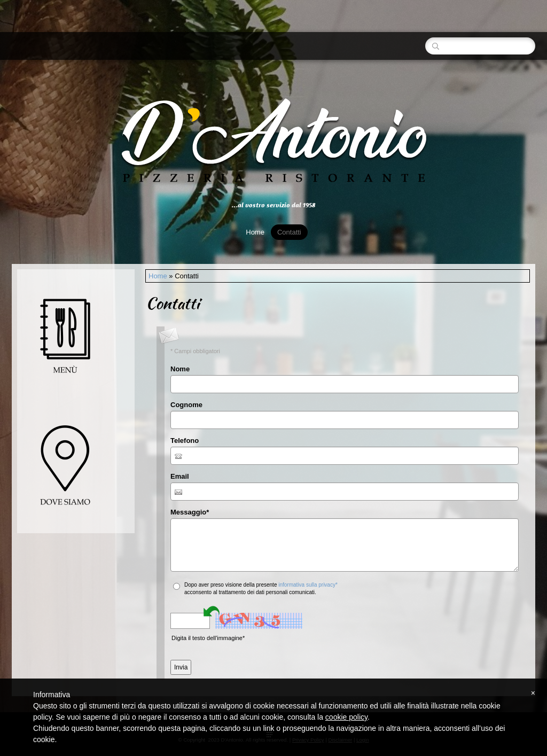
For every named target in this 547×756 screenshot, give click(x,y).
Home (255, 232)
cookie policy (346, 717)
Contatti (289, 232)
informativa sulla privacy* (308, 585)
